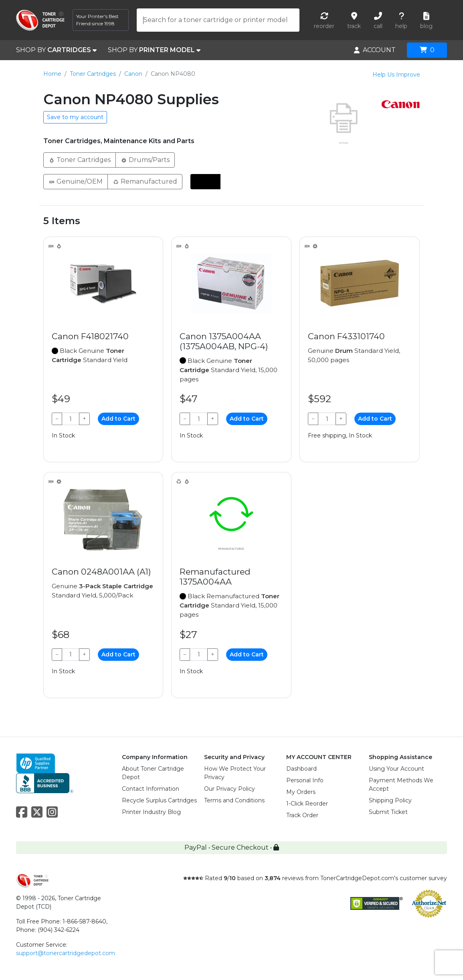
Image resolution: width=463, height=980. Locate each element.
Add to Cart (118, 419)
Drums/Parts (145, 159)
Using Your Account (396, 769)
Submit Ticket (388, 812)
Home (52, 74)
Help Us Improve (396, 75)
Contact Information (151, 789)
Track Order (302, 815)
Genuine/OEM (76, 181)
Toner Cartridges (93, 74)
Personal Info (305, 780)
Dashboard (301, 769)
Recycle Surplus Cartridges (159, 800)
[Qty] (71, 419)
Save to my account (75, 117)
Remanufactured (145, 181)
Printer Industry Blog (151, 812)
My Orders (301, 792)
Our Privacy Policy (229, 789)
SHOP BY (56, 50)
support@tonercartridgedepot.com (66, 953)
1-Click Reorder (307, 804)
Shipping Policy (390, 800)
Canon (133, 74)
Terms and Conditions (234, 800)
